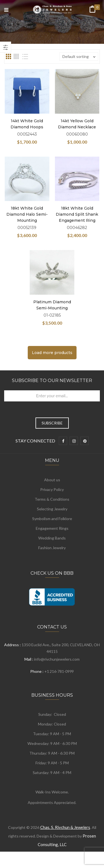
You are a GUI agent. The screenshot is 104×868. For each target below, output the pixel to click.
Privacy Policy (52, 489)
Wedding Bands (52, 538)
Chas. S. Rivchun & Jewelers (65, 827)
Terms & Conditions (52, 499)
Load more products (52, 353)
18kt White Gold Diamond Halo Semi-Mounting (27, 214)
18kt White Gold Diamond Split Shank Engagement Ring (77, 214)
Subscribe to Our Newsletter (52, 380)
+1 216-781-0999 (59, 671)
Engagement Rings (52, 528)
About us (52, 480)
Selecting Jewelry (52, 509)
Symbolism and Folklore (52, 519)
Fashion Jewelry (52, 548)
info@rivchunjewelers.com (57, 659)
